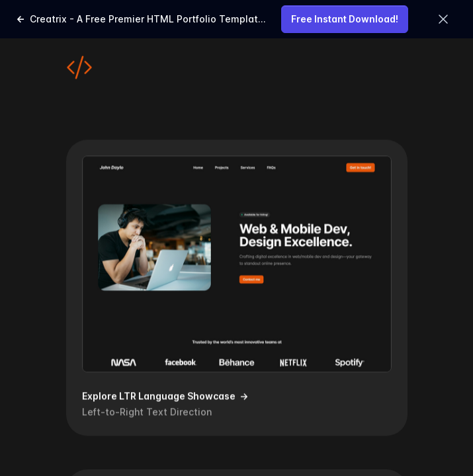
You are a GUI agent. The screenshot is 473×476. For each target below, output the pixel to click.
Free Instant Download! (345, 19)
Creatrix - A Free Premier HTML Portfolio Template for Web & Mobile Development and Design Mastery (140, 20)
